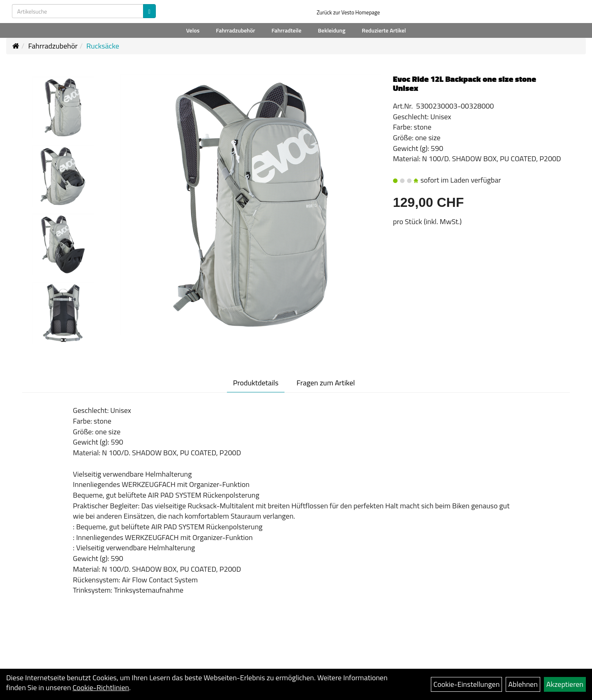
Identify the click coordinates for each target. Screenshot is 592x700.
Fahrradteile (287, 30)
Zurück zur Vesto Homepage (348, 12)
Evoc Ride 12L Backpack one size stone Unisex (465, 83)
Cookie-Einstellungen (466, 684)
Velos (193, 30)
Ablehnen (523, 684)
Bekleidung (332, 30)
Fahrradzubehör (235, 30)
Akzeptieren (565, 684)
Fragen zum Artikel (326, 383)
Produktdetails (256, 383)
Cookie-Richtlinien (101, 687)
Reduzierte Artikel (384, 30)
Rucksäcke (103, 46)
